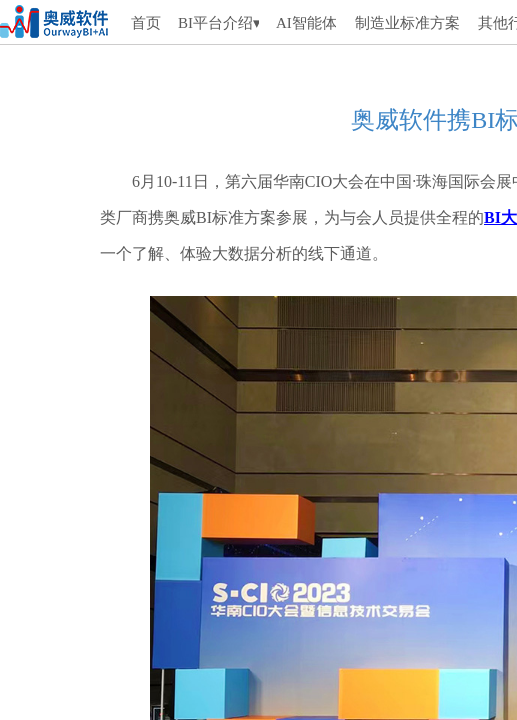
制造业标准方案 (407, 23)
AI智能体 (306, 23)
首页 (146, 23)
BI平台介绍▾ (218, 23)
